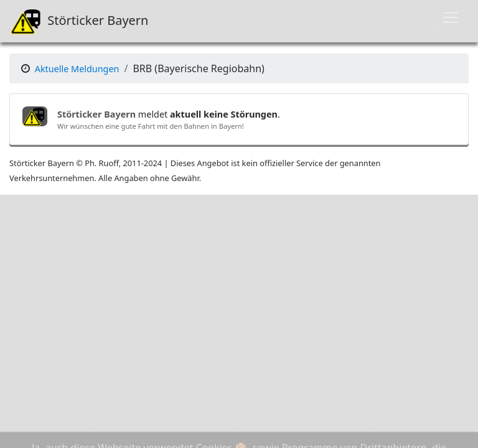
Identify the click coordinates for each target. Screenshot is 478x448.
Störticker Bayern (79, 21)
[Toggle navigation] (451, 17)
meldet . (169, 114)
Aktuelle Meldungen (77, 69)
